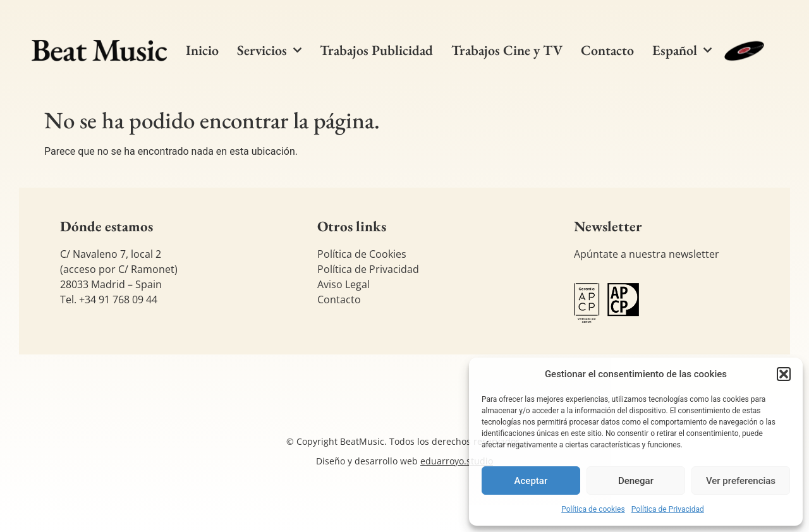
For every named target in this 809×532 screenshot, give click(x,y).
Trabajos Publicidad (376, 50)
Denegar (636, 481)
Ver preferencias (741, 481)
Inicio (202, 50)
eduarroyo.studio (457, 461)
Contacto (607, 50)
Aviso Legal (344, 284)
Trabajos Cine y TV (507, 50)
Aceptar (531, 481)
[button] (784, 374)
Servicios (269, 50)
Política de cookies (593, 509)
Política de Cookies (362, 254)
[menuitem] (682, 51)
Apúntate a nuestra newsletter (647, 254)
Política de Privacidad (668, 509)
